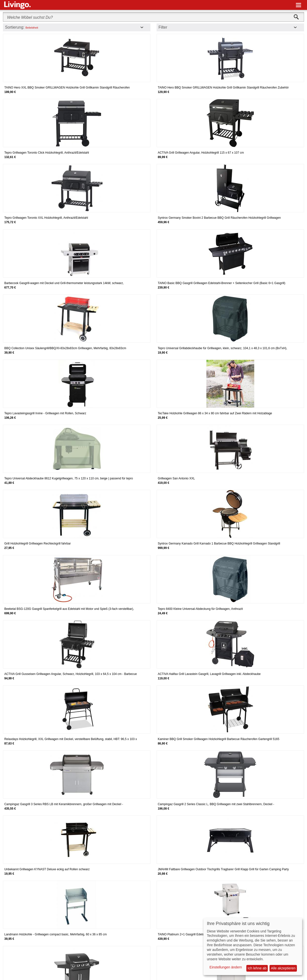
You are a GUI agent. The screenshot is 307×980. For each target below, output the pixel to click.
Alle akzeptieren (283, 968)
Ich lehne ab (257, 968)
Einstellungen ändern (226, 967)
